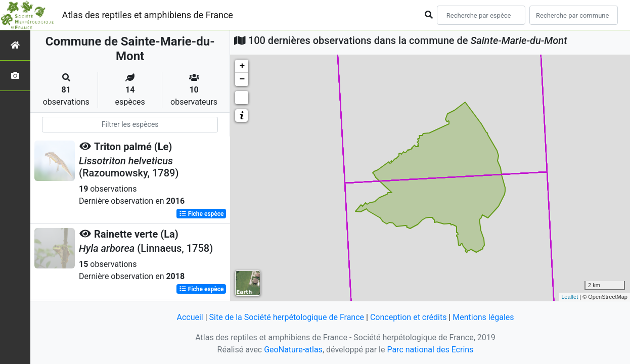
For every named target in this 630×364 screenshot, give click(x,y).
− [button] (242, 79)
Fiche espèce (201, 214)
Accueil (190, 317)
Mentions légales (483, 317)
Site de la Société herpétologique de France (287, 317)
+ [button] (242, 66)
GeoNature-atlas (293, 350)
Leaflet (570, 297)
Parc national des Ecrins (430, 350)
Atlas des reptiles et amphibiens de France (148, 15)
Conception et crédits (409, 317)
